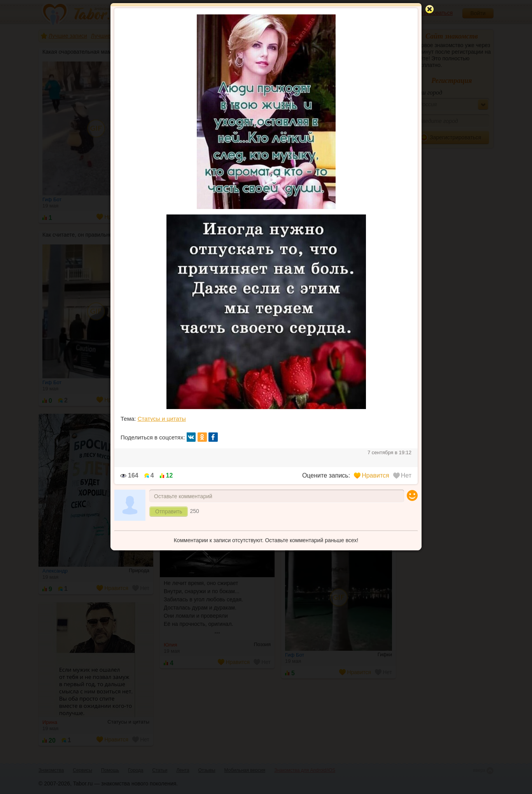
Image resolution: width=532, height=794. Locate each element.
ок (202, 437)
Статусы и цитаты (162, 419)
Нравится (372, 475)
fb (213, 437)
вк (191, 437)
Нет (402, 475)
